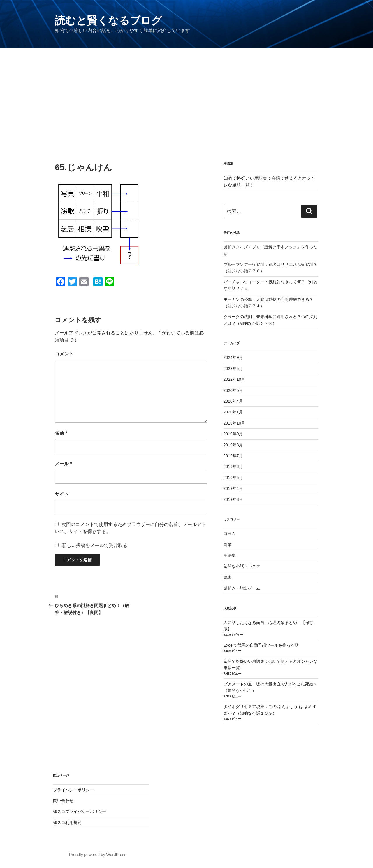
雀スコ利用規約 (67, 823)
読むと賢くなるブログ (108, 21)
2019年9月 (233, 434)
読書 (228, 577)
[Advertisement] (186, 92)
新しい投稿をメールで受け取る (95, 545)
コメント (64, 354)
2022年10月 (234, 379)
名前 (61, 433)
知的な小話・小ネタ (242, 566)
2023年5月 (233, 369)
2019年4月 (233, 488)
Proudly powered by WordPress (98, 855)
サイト (62, 494)
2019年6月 (233, 467)
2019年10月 (234, 423)
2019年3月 (233, 499)
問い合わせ (63, 801)
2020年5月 (233, 390)
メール (63, 464)
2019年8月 (233, 445)
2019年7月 (233, 456)
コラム (230, 534)
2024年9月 (233, 357)
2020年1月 (233, 412)
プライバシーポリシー (73, 790)
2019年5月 (233, 478)
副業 (228, 545)
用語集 (230, 555)
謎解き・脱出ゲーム (242, 588)
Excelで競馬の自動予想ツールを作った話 (261, 645)
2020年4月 (233, 401)
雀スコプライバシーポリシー (80, 811)
